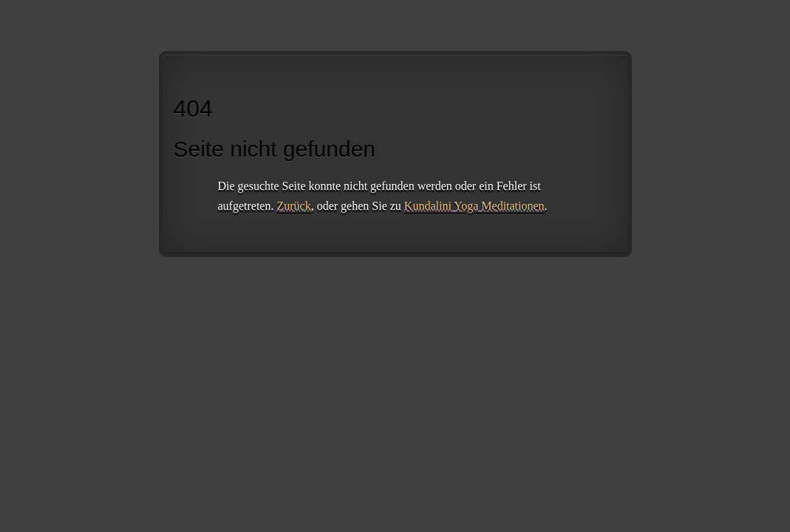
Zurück (293, 206)
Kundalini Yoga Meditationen (474, 206)
